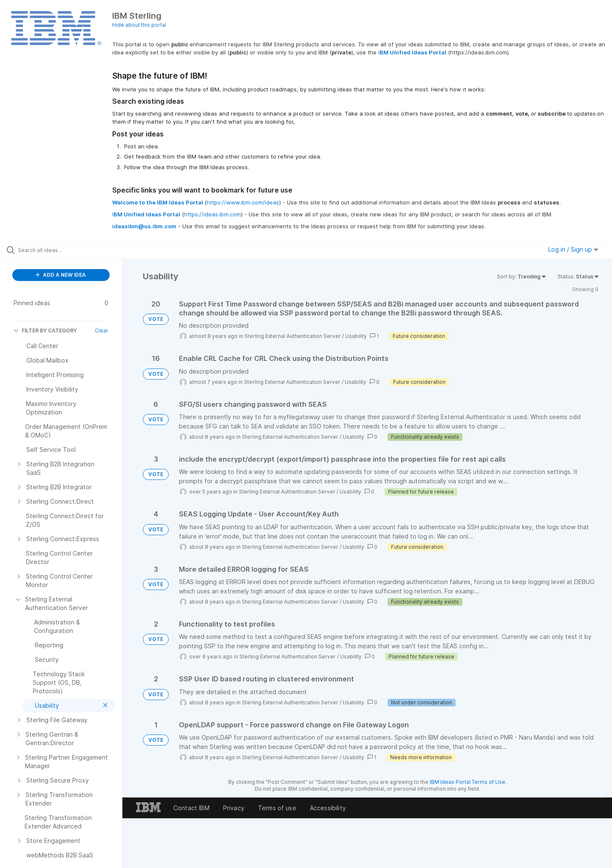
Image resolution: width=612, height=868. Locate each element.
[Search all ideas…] (72, 250)
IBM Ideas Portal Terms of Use (467, 782)
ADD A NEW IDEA (61, 275)
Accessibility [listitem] (328, 808)
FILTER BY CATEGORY (45, 330)
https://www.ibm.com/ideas (243, 202)
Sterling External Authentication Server (293, 336)
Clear (102, 330)
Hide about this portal (139, 25)
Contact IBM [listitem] (191, 808)
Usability (356, 336)
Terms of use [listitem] (277, 808)
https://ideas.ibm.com (212, 214)
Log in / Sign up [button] (573, 249)
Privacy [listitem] (234, 808)
